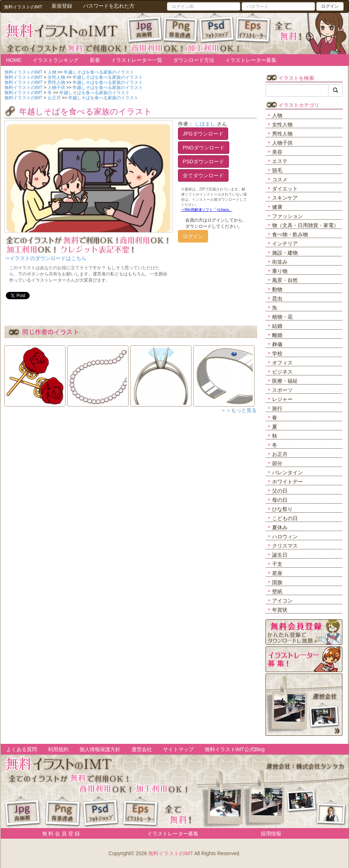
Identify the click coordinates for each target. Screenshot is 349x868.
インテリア (285, 244)
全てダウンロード (203, 175)
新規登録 (62, 6)
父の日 (280, 491)
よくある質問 (22, 749)
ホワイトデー (287, 482)
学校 (277, 353)
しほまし (205, 124)
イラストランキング (56, 60)
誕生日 (280, 555)
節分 (277, 463)
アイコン (282, 601)
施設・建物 (285, 253)
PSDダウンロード (203, 162)
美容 (277, 152)
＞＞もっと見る (239, 410)
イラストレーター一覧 (137, 60)
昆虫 (277, 298)
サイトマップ (178, 749)
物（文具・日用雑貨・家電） (305, 225)
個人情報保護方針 (100, 749)
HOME (14, 60)
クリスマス (285, 546)
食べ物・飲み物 (290, 234)
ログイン (330, 6)
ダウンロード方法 (194, 60)
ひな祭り (282, 509)
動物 (277, 289)
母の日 (280, 500)
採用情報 (271, 834)
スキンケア (285, 198)
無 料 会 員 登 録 (58, 834)
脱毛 (277, 170)
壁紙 (277, 591)
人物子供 (282, 143)
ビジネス (282, 372)
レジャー (282, 399)
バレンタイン (287, 472)
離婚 (277, 335)
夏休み (280, 527)
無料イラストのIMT (171, 853)
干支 (277, 564)
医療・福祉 (285, 381)
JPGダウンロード (203, 134)
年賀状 (280, 610)
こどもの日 (285, 518)
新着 (95, 60)
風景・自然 (285, 280)
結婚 (277, 326)
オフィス (282, 363)
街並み (280, 262)
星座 (277, 573)
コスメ (280, 179)
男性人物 (282, 134)
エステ (280, 161)
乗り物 (280, 271)
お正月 (280, 454)
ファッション (287, 216)
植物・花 (282, 317)
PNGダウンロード (204, 148)
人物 (277, 115)
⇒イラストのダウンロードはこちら (45, 258)
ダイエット (285, 189)
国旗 (277, 582)
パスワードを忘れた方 (109, 6)
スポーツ (282, 390)
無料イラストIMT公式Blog (235, 749)
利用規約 (58, 749)
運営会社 (142, 749)
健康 (277, 207)
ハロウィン (285, 537)
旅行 (277, 408)
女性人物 (282, 125)
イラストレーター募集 (251, 60)
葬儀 (277, 344)
